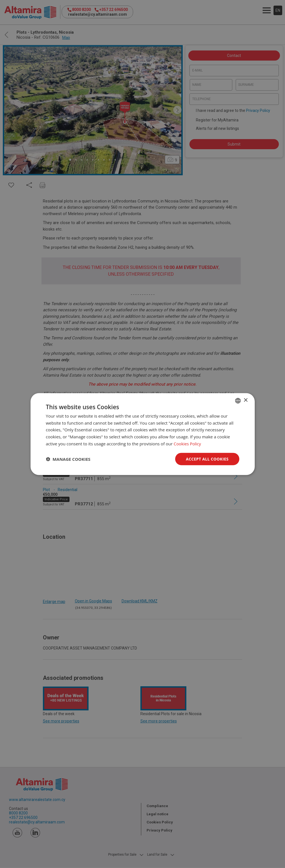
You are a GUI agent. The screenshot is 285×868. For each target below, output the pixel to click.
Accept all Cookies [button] (207, 459)
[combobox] (238, 400)
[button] (68, 459)
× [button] (246, 400)
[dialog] (143, 434)
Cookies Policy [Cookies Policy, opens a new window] (188, 443)
